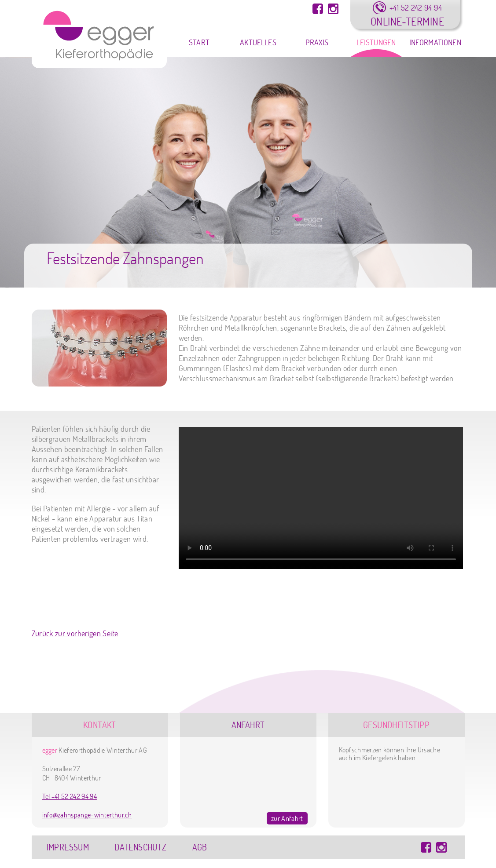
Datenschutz (140, 847)
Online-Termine (408, 21)
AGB (200, 847)
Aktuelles (258, 42)
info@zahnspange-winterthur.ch (87, 815)
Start (199, 42)
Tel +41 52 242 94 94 (70, 796)
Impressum (68, 847)
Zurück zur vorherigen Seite (75, 633)
